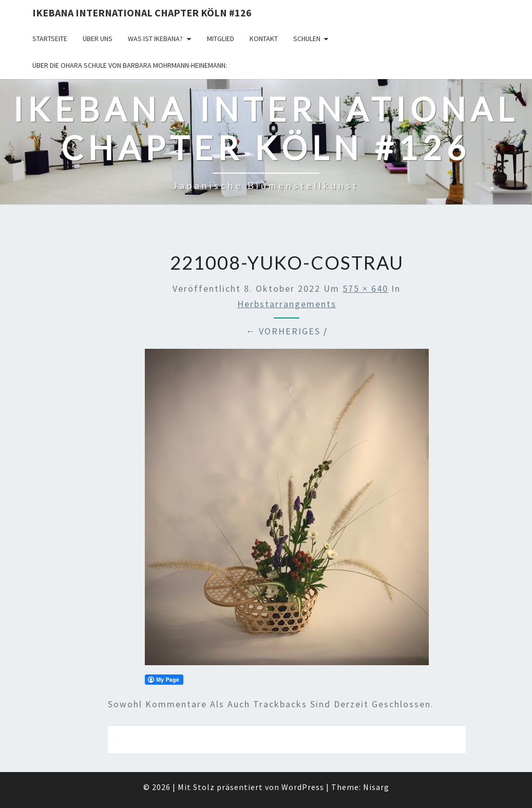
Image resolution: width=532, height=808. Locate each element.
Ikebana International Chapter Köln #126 (142, 13)
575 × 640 (365, 288)
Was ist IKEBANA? (155, 39)
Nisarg (376, 787)
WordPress (303, 787)
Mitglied (221, 39)
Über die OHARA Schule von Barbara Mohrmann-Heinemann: (130, 65)
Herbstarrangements (287, 304)
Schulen (307, 39)
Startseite (50, 39)
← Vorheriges (283, 331)
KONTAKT (264, 39)
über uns (98, 39)
